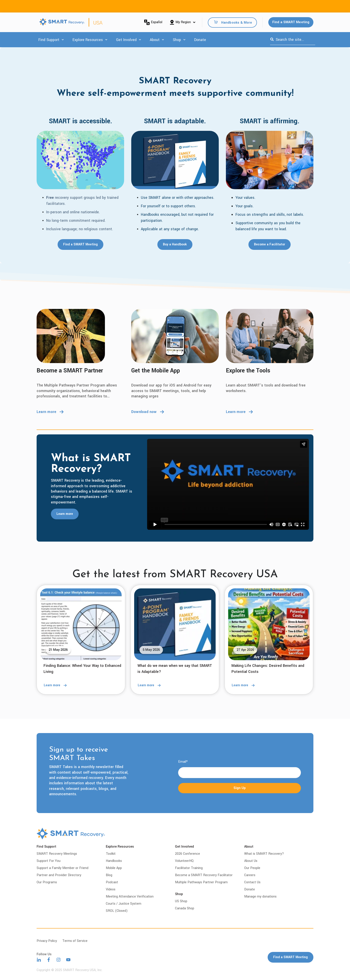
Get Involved (126, 40)
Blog (109, 875)
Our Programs (47, 882)
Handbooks (114, 861)
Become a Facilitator (270, 245)
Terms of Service (75, 941)
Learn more (50, 412)
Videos (111, 889)
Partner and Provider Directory (59, 875)
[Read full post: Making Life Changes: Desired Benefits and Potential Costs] (269, 624)
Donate (200, 40)
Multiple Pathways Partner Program (201, 882)
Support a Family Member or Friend (62, 868)
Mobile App (114, 868)
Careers (250, 875)
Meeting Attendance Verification (130, 897)
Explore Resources (88, 40)
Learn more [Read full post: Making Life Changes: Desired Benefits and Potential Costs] (245, 685)
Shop (177, 40)
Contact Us (252, 882)
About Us (251, 861)
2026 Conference (187, 854)
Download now (148, 412)
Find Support (49, 40)
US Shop (181, 901)
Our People (252, 868)
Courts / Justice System (124, 904)
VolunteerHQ (184, 861)
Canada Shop (185, 908)
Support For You (49, 861)
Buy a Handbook (175, 245)
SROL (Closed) (117, 911)
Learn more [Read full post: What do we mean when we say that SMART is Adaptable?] (151, 685)
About (155, 40)
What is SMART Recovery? (264, 854)
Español (153, 22)
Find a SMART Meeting (291, 22)
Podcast (112, 882)
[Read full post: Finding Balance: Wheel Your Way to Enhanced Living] (81, 624)
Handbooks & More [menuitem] (237, 22)
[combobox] (293, 40)
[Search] (272, 40)
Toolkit (111, 854)
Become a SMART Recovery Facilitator (204, 875)
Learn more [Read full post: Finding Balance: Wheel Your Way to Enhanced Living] (57, 685)
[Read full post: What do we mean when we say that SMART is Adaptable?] (175, 624)
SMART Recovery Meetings (57, 854)
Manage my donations (260, 897)
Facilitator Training (189, 868)
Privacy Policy (47, 941)
